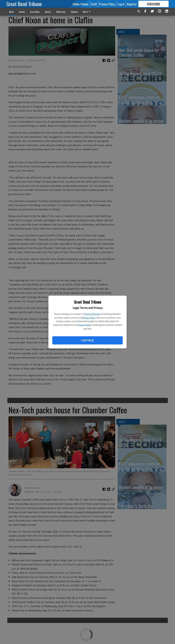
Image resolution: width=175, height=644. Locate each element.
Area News (35, 12)
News (11, 12)
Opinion (74, 12)
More (87, 12)
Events (22, 12)
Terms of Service (92, 314)
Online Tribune (81, 4)
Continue (87, 340)
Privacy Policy (89, 318)
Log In (121, 4)
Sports (48, 12)
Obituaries (61, 12)
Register (132, 4)
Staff (94, 4)
